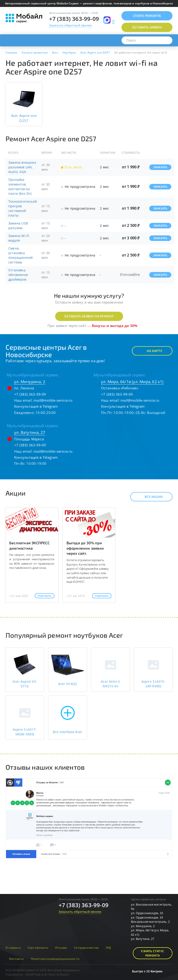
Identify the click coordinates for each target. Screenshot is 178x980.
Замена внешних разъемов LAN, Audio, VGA (22, 167)
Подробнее (45, 596)
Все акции (150, 497)
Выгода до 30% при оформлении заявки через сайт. (85, 548)
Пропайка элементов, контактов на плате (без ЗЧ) (20, 187)
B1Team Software (57, 974)
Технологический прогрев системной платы (23, 208)
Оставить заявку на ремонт (89, 316)
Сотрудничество (86, 948)
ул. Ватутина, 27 (30, 432)
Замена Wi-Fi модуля (19, 238)
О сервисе (13, 948)
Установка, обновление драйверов (18, 275)
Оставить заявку (147, 27)
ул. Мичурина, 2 (30, 382)
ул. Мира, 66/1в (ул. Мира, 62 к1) (132, 382)
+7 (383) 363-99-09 (74, 19)
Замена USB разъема (18, 226)
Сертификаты (38, 948)
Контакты (16, 959)
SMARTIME (33, 974)
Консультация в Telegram (36, 406)
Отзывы (61, 948)
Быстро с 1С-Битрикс (147, 971)
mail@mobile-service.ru (53, 400)
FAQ (108, 948)
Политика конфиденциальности (55, 959)
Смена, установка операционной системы (21, 255)
